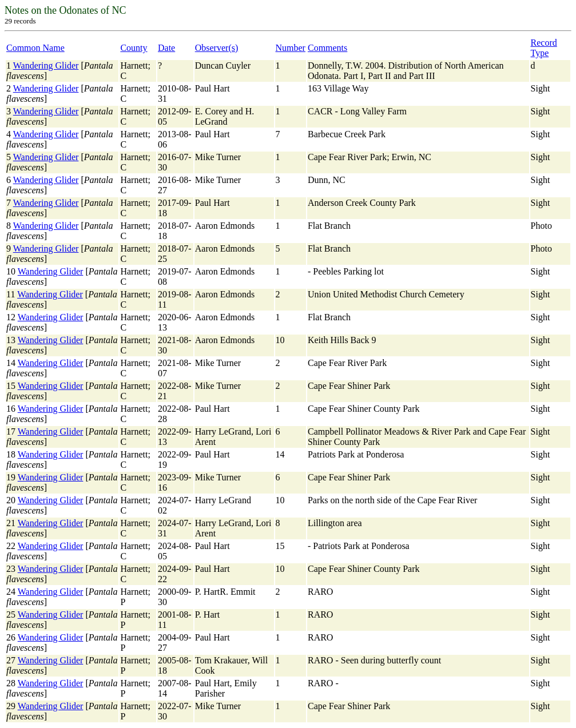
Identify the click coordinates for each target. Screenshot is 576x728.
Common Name (35, 48)
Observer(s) (217, 48)
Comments (327, 48)
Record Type (544, 48)
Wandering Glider (46, 65)
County (134, 48)
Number (291, 48)
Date (166, 48)
